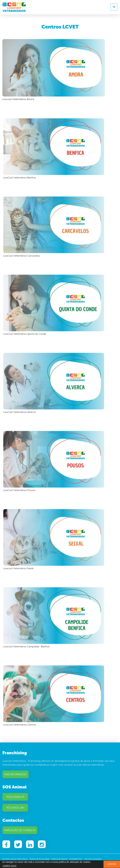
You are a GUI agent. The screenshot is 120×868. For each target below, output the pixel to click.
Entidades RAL (76, 859)
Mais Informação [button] (16, 774)
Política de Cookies (59, 859)
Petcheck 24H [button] (15, 808)
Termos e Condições (93, 859)
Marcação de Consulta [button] (20, 830)
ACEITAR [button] (112, 864)
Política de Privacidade (40, 859)
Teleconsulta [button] (15, 797)
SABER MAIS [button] (10, 866)
